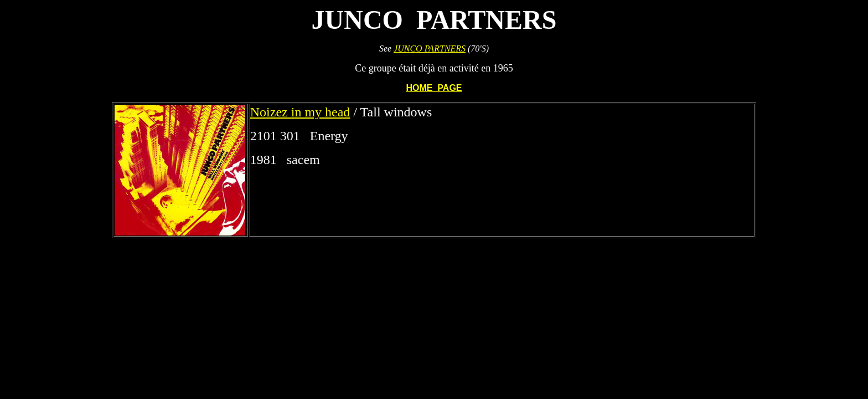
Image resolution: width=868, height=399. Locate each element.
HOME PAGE (434, 88)
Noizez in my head (300, 112)
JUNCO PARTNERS (430, 48)
